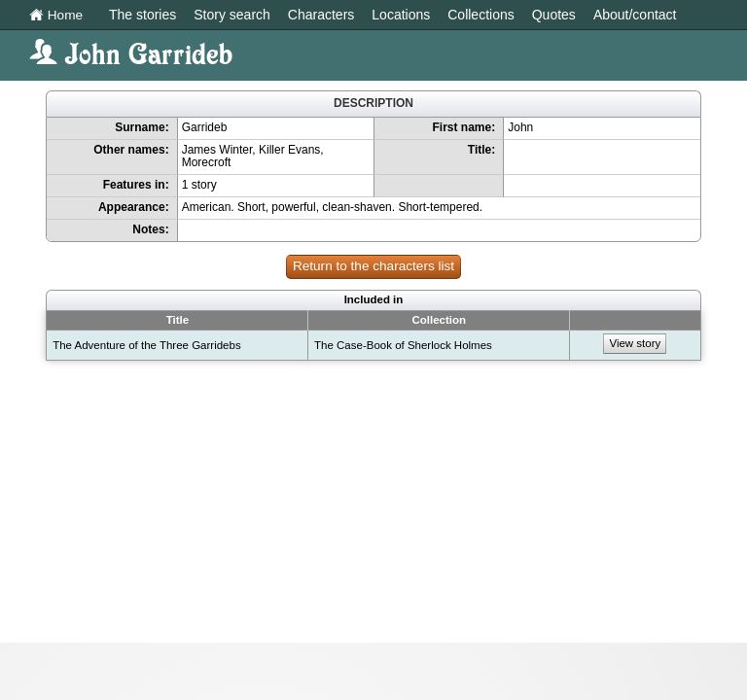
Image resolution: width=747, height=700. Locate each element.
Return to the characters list (373, 266)
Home (56, 16)
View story (635, 343)
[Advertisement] (373, 507)
